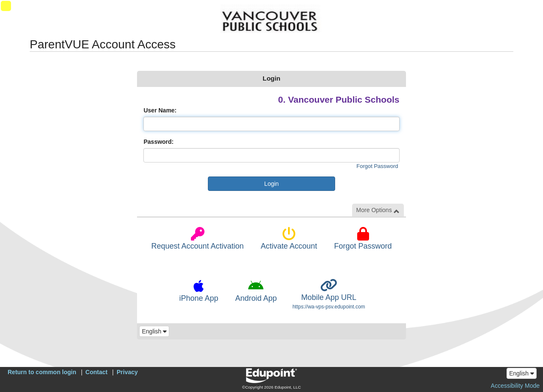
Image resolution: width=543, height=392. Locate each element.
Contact (96, 372)
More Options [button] (378, 210)
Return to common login (42, 372)
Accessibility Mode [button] (515, 386)
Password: (158, 142)
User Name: (160, 110)
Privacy (127, 372)
